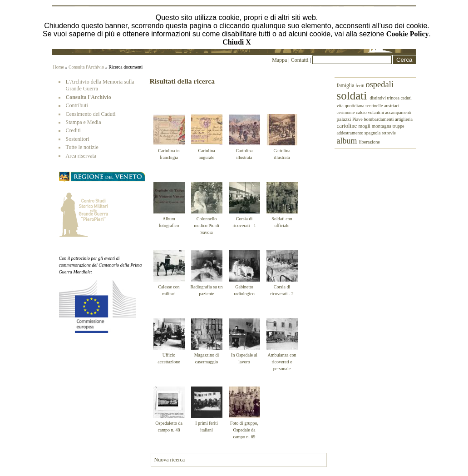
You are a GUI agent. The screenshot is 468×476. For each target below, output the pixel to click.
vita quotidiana (351, 106)
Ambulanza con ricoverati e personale (282, 362)
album (348, 141)
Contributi (77, 105)
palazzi (345, 119)
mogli (365, 126)
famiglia (346, 86)
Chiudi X (237, 42)
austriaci (392, 106)
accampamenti (398, 112)
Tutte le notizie (82, 147)
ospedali (379, 84)
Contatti (301, 60)
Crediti (73, 130)
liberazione (369, 142)
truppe (399, 126)
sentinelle (375, 106)
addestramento (351, 133)
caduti (406, 98)
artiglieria (404, 119)
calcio (362, 112)
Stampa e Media (84, 122)
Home (59, 67)
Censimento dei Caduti (91, 114)
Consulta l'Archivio (86, 67)
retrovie (389, 133)
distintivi (378, 98)
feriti (360, 86)
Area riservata (81, 156)
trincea (394, 98)
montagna (382, 126)
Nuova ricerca (170, 460)
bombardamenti (379, 119)
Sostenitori (78, 139)
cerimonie (346, 112)
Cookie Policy (408, 34)
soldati (353, 96)
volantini (376, 112)
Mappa (279, 60)
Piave (358, 119)
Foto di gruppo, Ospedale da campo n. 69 (244, 430)
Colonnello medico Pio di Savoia (207, 226)
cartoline (348, 126)
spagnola (373, 133)
